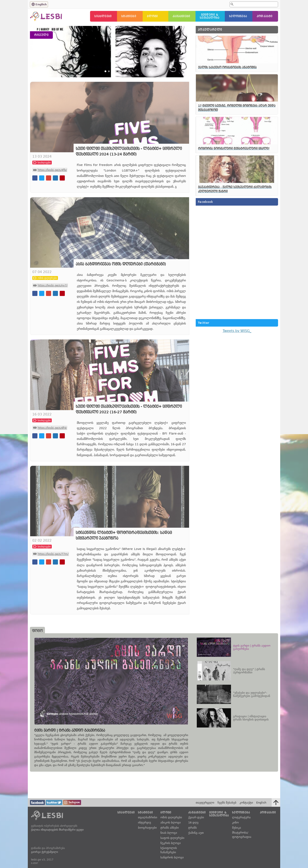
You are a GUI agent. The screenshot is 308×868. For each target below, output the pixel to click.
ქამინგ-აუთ (196, 833)
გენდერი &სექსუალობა (210, 16)
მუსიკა (237, 828)
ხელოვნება (238, 16)
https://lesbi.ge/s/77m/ (53, 584)
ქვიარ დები (196, 817)
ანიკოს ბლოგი (171, 822)
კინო (235, 822)
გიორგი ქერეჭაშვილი (44, 852)
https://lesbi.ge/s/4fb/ (52, 200)
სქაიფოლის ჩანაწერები (169, 850)
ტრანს (192, 828)
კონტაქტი (246, 803)
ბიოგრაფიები (147, 828)
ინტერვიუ (144, 822)
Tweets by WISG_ (237, 331)
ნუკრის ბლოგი (171, 843)
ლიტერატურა (241, 817)
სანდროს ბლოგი (172, 857)
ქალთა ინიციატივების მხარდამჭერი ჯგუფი (57, 830)
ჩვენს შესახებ (227, 803)
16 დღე (193, 822)
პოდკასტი (265, 16)
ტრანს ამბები (170, 828)
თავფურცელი (205, 803)
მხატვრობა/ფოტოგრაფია (242, 835)
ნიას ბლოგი (169, 833)
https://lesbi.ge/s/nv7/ (53, 315)
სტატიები (129, 16)
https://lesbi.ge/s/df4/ (52, 458)
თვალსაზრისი (148, 817)
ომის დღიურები (171, 817)
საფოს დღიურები (172, 838)
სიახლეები (103, 16)
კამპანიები (181, 16)
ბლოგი (152, 16)
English (41, 4)
